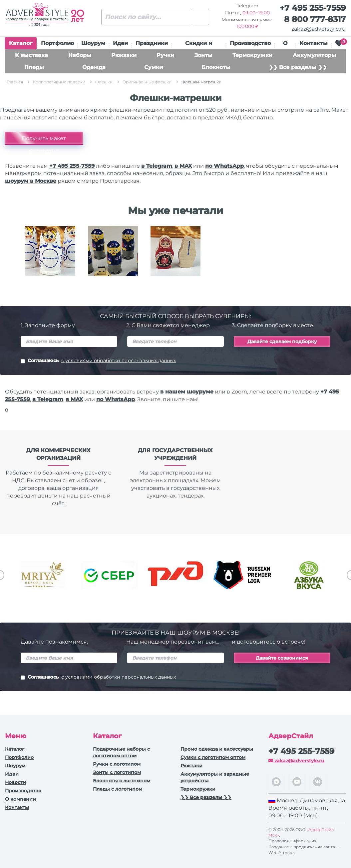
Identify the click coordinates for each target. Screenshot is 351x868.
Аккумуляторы (314, 55)
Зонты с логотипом (117, 772)
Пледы (34, 67)
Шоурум (93, 43)
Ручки (165, 55)
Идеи (120, 43)
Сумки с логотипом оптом (213, 757)
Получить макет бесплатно (44, 140)
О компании (20, 799)
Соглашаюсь (98, 361)
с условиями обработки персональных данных (119, 360)
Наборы (80, 55)
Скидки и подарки (199, 45)
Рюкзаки (124, 55)
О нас (285, 45)
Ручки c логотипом (117, 764)
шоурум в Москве (31, 181)
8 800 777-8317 (315, 19)
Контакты (314, 43)
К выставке (31, 55)
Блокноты (216, 67)
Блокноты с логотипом (122, 781)
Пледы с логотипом (118, 789)
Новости (15, 782)
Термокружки (252, 55)
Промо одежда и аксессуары (217, 749)
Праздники (152, 43)
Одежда (94, 67)
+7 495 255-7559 (313, 8)
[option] (50, 256)
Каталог (21, 45)
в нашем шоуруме (187, 392)
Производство (250, 43)
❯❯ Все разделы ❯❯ (298, 67)
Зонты (203, 55)
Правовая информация (292, 841)
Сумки (154, 67)
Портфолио (57, 43)
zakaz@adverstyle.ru (319, 29)
